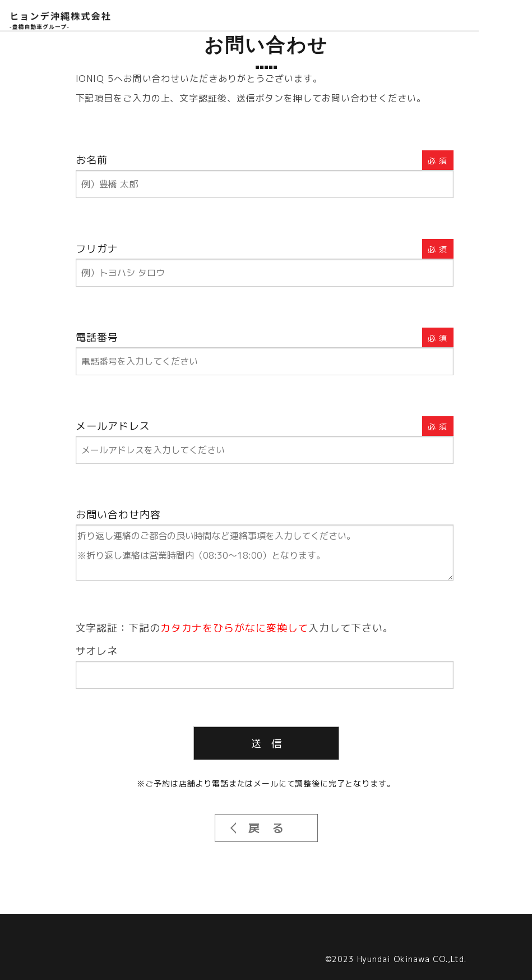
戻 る (266, 828)
